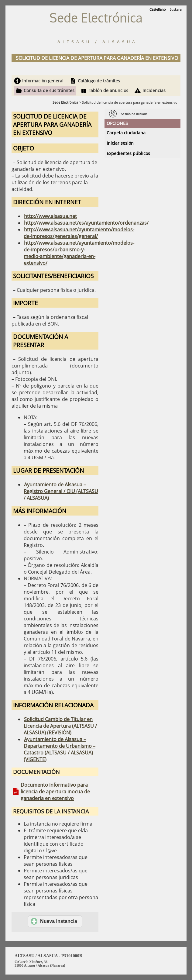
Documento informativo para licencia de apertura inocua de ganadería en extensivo (55, 792)
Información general (43, 81)
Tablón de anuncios (108, 90)
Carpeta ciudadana (126, 133)
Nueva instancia (54, 921)
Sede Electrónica (65, 102)
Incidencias (154, 90)
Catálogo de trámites (99, 81)
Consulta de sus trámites (49, 90)
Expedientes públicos (128, 153)
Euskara (176, 9)
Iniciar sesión (120, 143)
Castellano (158, 9)
